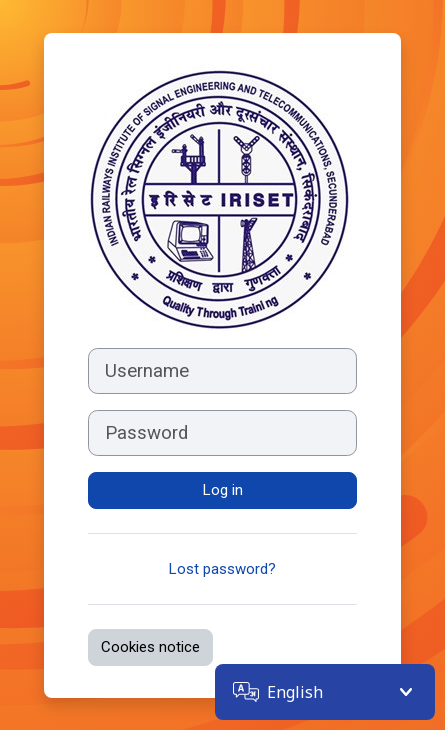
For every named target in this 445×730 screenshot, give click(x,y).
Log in (223, 490)
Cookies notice (150, 647)
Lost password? (222, 569)
